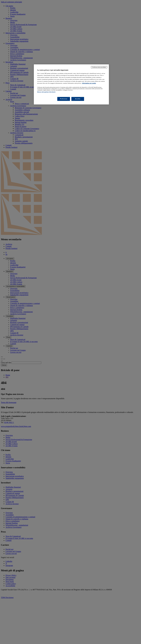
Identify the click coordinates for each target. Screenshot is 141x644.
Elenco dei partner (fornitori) (46, 92)
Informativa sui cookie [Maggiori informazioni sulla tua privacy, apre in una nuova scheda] (89, 83)
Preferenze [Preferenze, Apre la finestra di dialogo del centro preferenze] (64, 99)
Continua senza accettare (99, 67)
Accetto (78, 99)
